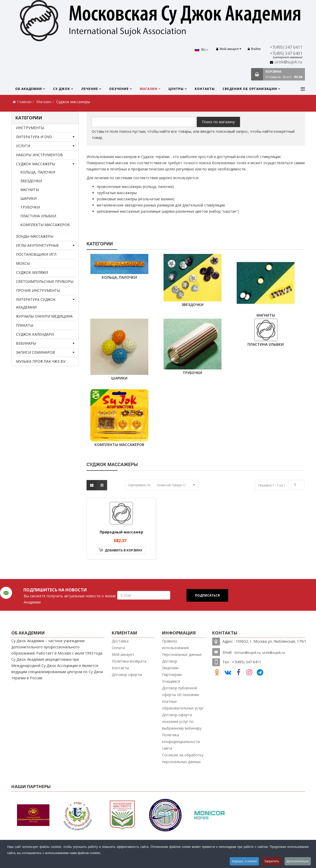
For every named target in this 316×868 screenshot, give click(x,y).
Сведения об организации (250, 89)
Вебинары (26, 343)
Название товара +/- (172, 485)
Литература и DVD (34, 137)
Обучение (119, 89)
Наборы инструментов (39, 155)
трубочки (30, 207)
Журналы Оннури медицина (44, 316)
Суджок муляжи (32, 272)
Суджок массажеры (36, 164)
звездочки (31, 181)
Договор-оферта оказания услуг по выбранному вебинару (182, 721)
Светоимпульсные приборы (45, 281)
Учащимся (171, 681)
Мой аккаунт (123, 654)
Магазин (149, 89)
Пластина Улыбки (38, 216)
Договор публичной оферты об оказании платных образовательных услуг (183, 698)
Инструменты (30, 128)
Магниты (30, 190)
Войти (254, 49)
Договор (170, 661)
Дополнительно (298, 861)
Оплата (118, 648)
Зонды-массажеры (35, 236)
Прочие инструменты (38, 290)
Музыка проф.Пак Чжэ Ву (41, 361)
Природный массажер (121, 532)
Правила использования (175, 644)
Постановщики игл (36, 254)
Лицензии (170, 668)
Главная (24, 102)
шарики (28, 198)
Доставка (120, 641)
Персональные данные (182, 654)
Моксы (23, 263)
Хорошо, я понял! (244, 861)
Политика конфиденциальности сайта (181, 742)
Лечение (90, 89)
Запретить (272, 861)
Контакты (205, 89)
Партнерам (172, 675)
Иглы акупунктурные (37, 245)
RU (202, 50)
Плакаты (25, 325)
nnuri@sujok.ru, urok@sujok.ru (261, 652)
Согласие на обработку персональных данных (183, 758)
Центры (176, 89)
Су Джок (62, 89)
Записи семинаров (36, 352)
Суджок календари (35, 334)
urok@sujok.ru (288, 62)
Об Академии (29, 89)
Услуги (23, 146)
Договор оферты (127, 675)
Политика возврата (129, 661)
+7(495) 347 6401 (286, 53)
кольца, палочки (38, 172)
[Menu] (303, 89)
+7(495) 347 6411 (286, 47)
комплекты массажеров (45, 225)
